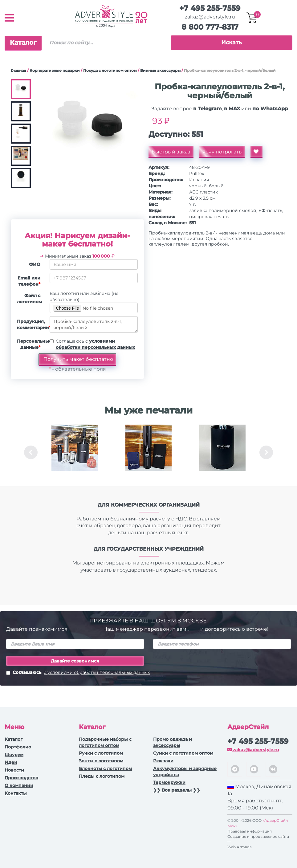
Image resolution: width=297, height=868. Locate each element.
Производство (21, 778)
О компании (19, 785)
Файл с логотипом (29, 299)
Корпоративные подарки (55, 70)
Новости (14, 770)
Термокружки (169, 782)
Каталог (23, 43)
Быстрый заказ (171, 152)
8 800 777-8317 (210, 27)
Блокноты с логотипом (105, 768)
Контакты (16, 793)
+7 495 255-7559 (210, 8)
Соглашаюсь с (95, 344)
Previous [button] (31, 452)
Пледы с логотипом (102, 776)
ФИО (35, 264)
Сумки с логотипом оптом (183, 753)
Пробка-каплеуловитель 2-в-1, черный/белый (94, 324)
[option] (75, 452)
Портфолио (18, 747)
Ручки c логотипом (101, 753)
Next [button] (266, 452)
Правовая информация (250, 831)
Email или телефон (29, 281)
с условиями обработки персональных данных (97, 672)
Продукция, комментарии (31, 324)
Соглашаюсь (78, 673)
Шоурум (14, 755)
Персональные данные (31, 344)
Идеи (11, 762)
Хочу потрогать (222, 152)
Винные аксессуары (160, 70)
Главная (18, 70)
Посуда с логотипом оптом (110, 70)
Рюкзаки (163, 761)
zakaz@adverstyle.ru (210, 17)
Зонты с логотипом (101, 761)
